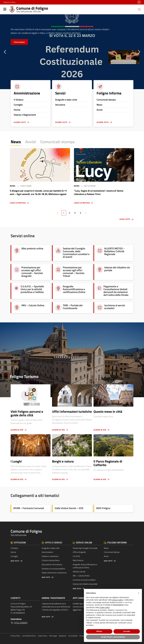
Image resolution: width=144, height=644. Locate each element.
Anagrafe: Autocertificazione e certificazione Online (85, 566)
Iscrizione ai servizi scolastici (84, 580)
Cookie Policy (43, 636)
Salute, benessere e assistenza (54, 573)
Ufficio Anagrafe (79, 552)
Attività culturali (79, 572)
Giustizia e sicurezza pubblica (53, 569)
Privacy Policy (15, 636)
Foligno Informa (109, 93)
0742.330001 (21, 623)
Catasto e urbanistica (50, 556)
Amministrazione (27, 93)
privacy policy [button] (118, 600)
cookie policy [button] (105, 607)
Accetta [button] (127, 631)
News (16, 142)
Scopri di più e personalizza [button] (113, 637)
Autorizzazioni (47, 552)
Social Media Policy (29, 636)
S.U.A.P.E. (77, 556)
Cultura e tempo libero (51, 560)
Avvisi (31, 142)
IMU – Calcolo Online (81, 576)
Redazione (63, 636)
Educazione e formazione (52, 564)
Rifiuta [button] (99, 631)
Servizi (60, 93)
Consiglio (14, 556)
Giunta (13, 552)
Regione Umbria (9, 2)
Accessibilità (73, 636)
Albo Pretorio (78, 560)
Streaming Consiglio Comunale (85, 548)
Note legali (53, 636)
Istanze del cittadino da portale (85, 584)
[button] (139, 593)
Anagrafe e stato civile (51, 548)
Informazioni (19, 42)
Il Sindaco (14, 548)
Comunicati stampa (57, 142)
